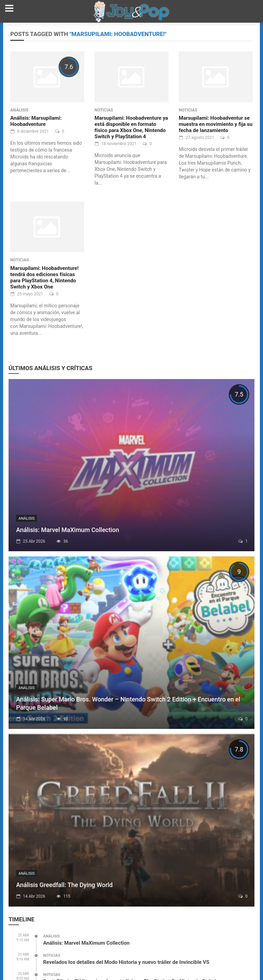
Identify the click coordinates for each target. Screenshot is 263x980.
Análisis (19, 110)
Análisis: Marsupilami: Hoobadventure (36, 121)
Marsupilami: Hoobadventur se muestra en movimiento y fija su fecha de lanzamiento (216, 124)
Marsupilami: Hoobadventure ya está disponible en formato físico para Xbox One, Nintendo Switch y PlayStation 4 (131, 127)
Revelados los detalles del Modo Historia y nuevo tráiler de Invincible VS (126, 962)
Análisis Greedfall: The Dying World (64, 885)
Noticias (104, 110)
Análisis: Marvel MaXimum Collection (68, 530)
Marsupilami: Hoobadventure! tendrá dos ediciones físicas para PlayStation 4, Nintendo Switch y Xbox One (45, 278)
